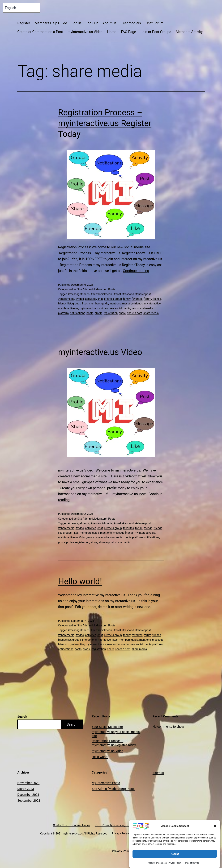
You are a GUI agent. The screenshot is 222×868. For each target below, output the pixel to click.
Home (112, 32)
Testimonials (131, 23)
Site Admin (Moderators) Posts (96, 289)
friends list (65, 303)
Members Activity (189, 32)
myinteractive (152, 303)
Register (24, 23)
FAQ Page (129, 32)
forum (148, 299)
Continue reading (136, 271)
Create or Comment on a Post (40, 32)
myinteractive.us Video (85, 32)
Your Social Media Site (107, 727)
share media (151, 313)
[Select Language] (21, 8)
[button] (215, 832)
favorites (137, 299)
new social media (120, 308)
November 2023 (28, 783)
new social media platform (126, 537)
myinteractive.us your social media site (116, 734)
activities (91, 299)
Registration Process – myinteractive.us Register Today (105, 123)
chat (100, 299)
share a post (135, 313)
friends (157, 299)
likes (85, 303)
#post (117, 294)
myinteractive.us (68, 308)
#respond (128, 294)
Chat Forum (155, 23)
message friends (133, 303)
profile (99, 313)
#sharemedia (66, 299)
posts (90, 313)
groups (77, 303)
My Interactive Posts (106, 783)
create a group (113, 299)
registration (111, 313)
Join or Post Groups (156, 32)
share (122, 313)
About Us (109, 23)
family (127, 299)
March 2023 (26, 789)
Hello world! (80, 581)
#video (80, 299)
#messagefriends (79, 294)
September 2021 (29, 801)
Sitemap (158, 773)
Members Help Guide (51, 23)
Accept (175, 860)
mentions (115, 303)
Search (22, 717)
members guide (99, 303)
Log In (76, 23)
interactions (89, 640)
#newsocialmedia (102, 294)
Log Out (92, 23)
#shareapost (143, 294)
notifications (78, 313)
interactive (104, 640)
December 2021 (28, 795)
